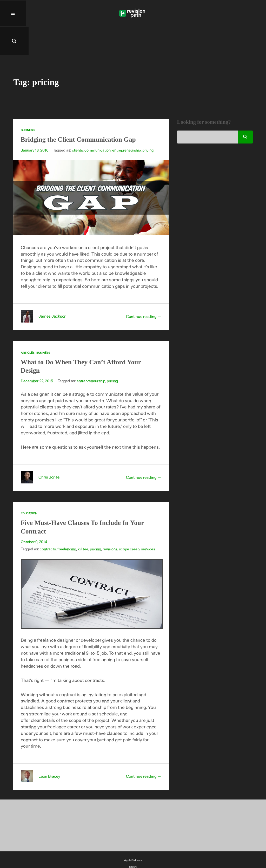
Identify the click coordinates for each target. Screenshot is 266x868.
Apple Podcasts (133, 833)
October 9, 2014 (34, 515)
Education (29, 486)
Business (28, 103)
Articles (28, 326)
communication (98, 123)
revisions (110, 522)
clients (78, 123)
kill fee (83, 522)
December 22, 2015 (37, 354)
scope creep (130, 522)
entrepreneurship (128, 123)
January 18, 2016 (35, 123)
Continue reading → (143, 289)
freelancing (67, 522)
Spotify (133, 840)
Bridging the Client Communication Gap (82, 113)
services (149, 522)
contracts (48, 522)
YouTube (133, 847)
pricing (149, 123)
